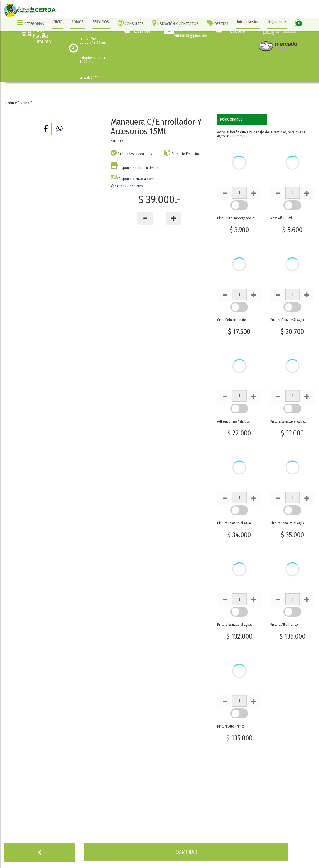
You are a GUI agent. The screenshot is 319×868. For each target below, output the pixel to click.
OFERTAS (218, 23)
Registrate (277, 22)
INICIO (58, 22)
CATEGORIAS (31, 23)
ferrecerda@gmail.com (191, 35)
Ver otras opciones (127, 186)
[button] (46, 129)
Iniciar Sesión (248, 22)
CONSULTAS (131, 23)
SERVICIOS (101, 22)
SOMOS (77, 22)
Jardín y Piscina (17, 103)
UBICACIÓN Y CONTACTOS (175, 23)
